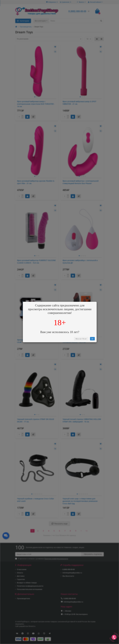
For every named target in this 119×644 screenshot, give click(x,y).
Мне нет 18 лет (81, 339)
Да (92, 339)
